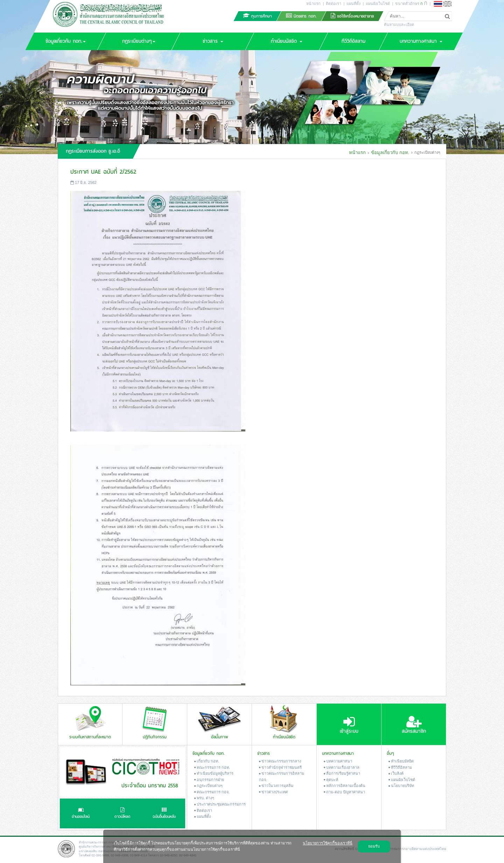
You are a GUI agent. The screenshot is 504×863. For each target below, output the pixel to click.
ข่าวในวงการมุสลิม (276, 786)
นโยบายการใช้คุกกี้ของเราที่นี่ (328, 843)
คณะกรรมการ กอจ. (212, 792)
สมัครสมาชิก (414, 725)
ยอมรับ (374, 846)
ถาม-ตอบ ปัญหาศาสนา (344, 792)
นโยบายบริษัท (401, 786)
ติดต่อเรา (334, 4)
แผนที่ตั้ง (353, 4)
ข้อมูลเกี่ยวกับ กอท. (390, 153)
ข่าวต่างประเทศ (273, 792)
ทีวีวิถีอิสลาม (400, 767)
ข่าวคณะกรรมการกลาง (280, 761)
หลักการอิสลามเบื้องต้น (345, 786)
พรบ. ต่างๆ (204, 798)
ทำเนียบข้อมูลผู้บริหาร (214, 773)
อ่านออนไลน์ (81, 814)
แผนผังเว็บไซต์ (378, 4)
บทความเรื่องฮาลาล (342, 767)
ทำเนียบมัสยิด (401, 761)
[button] (65, 41)
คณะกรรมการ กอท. (212, 767)
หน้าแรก (313, 4)
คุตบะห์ (331, 780)
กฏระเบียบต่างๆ (208, 786)
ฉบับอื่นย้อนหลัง (164, 814)
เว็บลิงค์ (396, 773)
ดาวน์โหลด (122, 814)
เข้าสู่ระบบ (349, 725)
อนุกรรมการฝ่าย (209, 780)
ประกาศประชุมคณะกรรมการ (220, 804)
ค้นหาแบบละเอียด (399, 25)
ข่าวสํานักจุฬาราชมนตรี (280, 767)
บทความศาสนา (338, 761)
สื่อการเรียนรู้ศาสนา (342, 773)
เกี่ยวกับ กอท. (207, 761)
